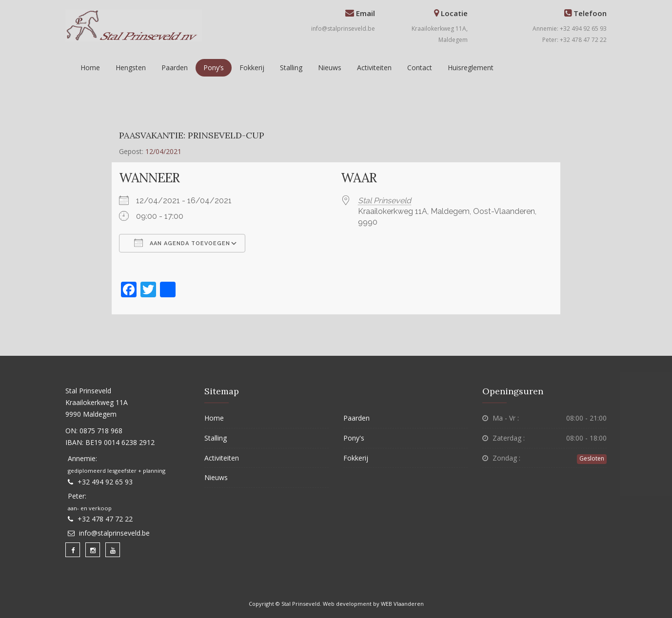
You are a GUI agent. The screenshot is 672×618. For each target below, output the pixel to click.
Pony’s (214, 68)
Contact (420, 68)
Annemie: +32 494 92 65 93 (570, 29)
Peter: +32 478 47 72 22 (574, 40)
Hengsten (131, 68)
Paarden (175, 68)
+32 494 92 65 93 (105, 482)
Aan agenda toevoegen (182, 243)
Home (90, 68)
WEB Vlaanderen (402, 604)
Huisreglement (471, 68)
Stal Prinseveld (385, 201)
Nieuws (330, 68)
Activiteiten (374, 68)
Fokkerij (252, 68)
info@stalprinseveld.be (343, 29)
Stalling (291, 68)
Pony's (354, 438)
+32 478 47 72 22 (105, 519)
